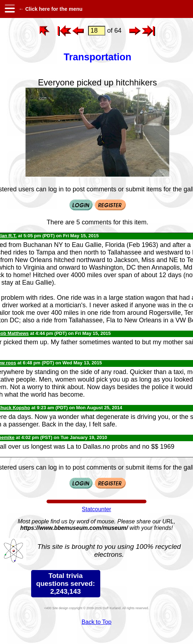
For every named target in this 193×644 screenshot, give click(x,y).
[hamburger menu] (9, 9)
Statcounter (97, 509)
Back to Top (96, 622)
